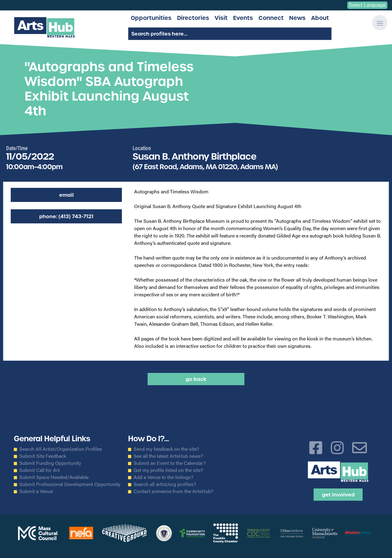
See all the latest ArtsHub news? (168, 456)
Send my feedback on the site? (166, 449)
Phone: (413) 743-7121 (66, 216)
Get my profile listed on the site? (168, 470)
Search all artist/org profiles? (165, 484)
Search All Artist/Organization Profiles (61, 449)
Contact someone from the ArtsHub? (173, 491)
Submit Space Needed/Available (54, 477)
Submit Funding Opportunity (50, 463)
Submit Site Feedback (43, 456)
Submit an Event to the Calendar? (170, 463)
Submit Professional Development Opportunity (70, 484)
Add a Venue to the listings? (163, 477)
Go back (196, 379)
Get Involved (338, 495)
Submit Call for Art (40, 470)
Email (66, 195)
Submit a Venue (36, 491)
